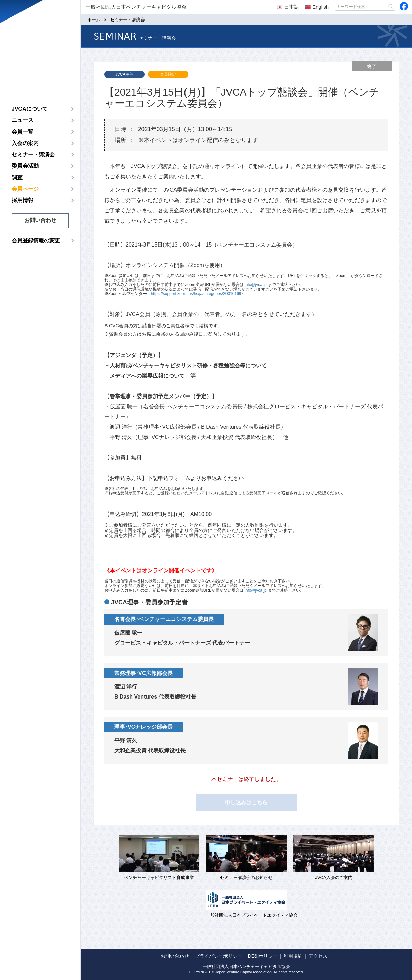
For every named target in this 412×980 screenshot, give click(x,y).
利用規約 (293, 956)
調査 (17, 177)
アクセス (318, 956)
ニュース (23, 120)
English (317, 7)
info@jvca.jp (256, 285)
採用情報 (23, 200)
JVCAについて (30, 109)
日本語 (288, 7)
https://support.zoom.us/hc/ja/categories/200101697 (197, 294)
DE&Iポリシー (263, 956)
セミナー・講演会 (33, 155)
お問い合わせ (40, 220)
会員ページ (25, 189)
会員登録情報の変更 (36, 241)
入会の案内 (25, 143)
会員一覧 (23, 132)
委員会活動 (25, 166)
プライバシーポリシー (218, 956)
